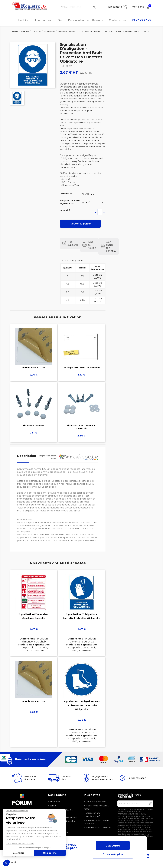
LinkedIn (148, 856)
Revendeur (99, 20)
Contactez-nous (119, 20)
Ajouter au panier (80, 224)
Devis (61, 20)
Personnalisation (78, 20)
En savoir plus (113, 854)
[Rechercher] (79, 7)
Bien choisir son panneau (111, 246)
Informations (45, 20)
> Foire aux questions (95, 802)
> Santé (52, 806)
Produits (25, 20)
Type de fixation (92, 245)
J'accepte (113, 845)
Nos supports (73, 243)
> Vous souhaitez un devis (97, 828)
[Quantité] (100, 212)
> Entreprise (54, 802)
